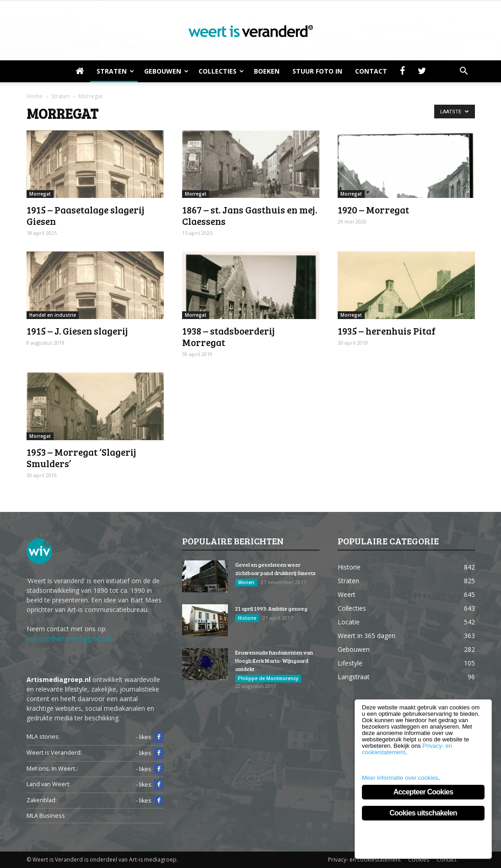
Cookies (419, 860)
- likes (150, 737)
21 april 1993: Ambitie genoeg (271, 608)
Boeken (267, 71)
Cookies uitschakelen (423, 813)
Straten (115, 71)
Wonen (246, 582)
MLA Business (46, 816)
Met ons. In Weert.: (52, 769)
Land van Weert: (48, 784)
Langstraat (354, 677)
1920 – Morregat (373, 210)
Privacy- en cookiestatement (364, 860)
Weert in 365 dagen (366, 636)
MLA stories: (43, 737)
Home (35, 96)
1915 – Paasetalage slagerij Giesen (86, 215)
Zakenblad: (42, 800)
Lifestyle (350, 663)
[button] (464, 71)
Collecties (221, 71)
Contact (371, 71)
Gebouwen (166, 71)
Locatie (349, 622)
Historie (247, 618)
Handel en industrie (53, 315)
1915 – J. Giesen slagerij (77, 331)
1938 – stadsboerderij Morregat (229, 336)
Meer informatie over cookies (400, 778)
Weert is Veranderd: (54, 753)
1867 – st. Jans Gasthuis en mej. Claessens (250, 215)
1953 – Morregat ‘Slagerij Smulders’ (81, 458)
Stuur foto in (317, 71)
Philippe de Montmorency (268, 678)
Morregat (40, 194)
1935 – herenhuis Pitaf (387, 331)
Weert (347, 594)
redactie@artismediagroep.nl (69, 638)
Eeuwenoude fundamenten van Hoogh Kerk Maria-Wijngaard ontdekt (274, 660)
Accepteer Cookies (423, 792)
